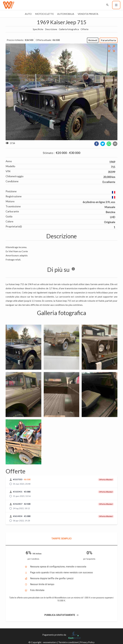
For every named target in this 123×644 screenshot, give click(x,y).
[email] (115, 144)
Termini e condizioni (68, 642)
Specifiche (38, 29)
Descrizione (51, 29)
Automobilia (66, 14)
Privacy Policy (87, 642)
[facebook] (97, 144)
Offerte (85, 29)
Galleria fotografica (69, 29)
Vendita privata (88, 14)
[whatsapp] (109, 144)
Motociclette (44, 14)
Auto (28, 14)
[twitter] (103, 144)
